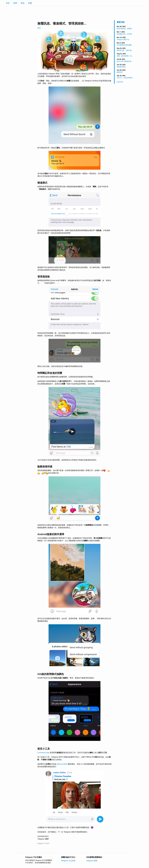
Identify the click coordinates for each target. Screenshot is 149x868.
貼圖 (30, 3)
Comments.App (43, 753)
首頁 (8, 3)
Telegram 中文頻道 (68, 861)
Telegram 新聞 (92, 861)
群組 (23, 3)
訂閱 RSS (120, 82)
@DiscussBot (62, 764)
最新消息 (121, 22)
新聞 (15, 3)
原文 (39, 28)
